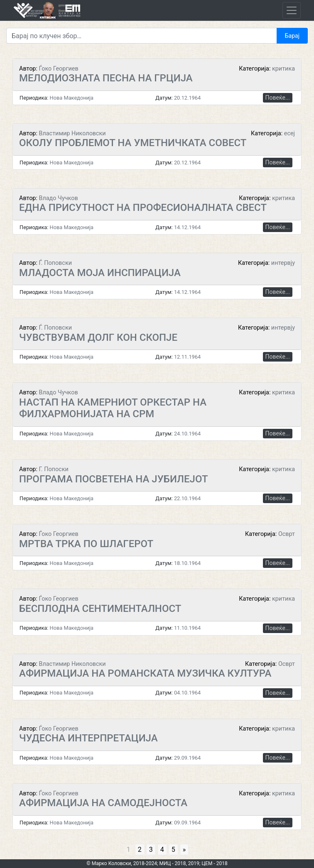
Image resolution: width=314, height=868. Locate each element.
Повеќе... (278, 98)
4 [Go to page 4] (162, 850)
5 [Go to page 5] (173, 850)
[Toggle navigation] (292, 10)
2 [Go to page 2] (140, 850)
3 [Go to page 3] (151, 850)
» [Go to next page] (184, 850)
